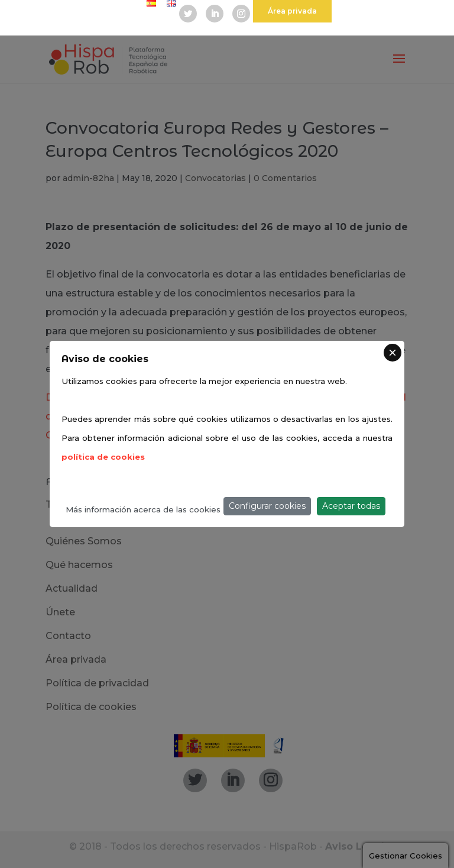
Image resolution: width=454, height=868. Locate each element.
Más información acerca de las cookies (143, 509)
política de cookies (103, 457)
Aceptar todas (351, 506)
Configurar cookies (267, 506)
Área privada (292, 11)
